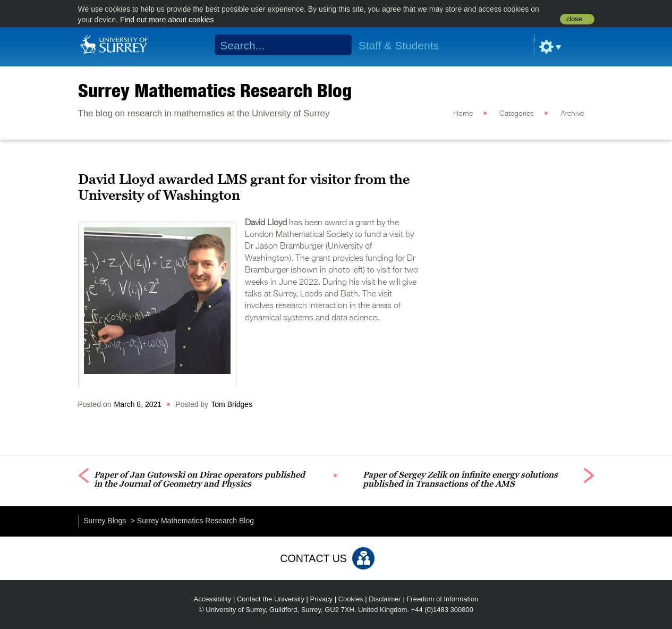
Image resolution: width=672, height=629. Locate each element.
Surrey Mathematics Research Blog (215, 90)
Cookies (351, 599)
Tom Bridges (232, 404)
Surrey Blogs (105, 521)
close (574, 19)
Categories (517, 114)
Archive (572, 114)
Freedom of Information (442, 599)
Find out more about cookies (167, 20)
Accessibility (213, 599)
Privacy (322, 599)
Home (463, 114)
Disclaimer (385, 599)
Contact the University (271, 599)
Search (337, 45)
